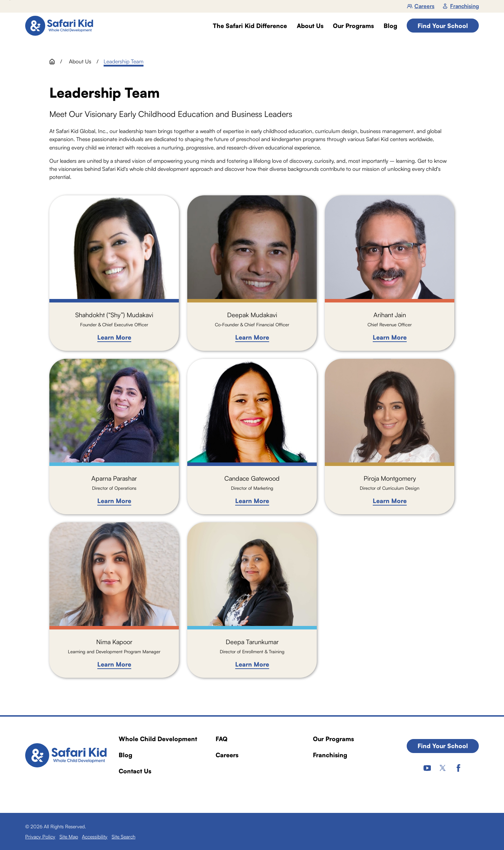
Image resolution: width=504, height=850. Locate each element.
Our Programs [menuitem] (353, 26)
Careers (421, 6)
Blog (125, 755)
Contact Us (135, 771)
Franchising (461, 6)
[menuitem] (40, 837)
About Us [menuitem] (310, 26)
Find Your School (443, 26)
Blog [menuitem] (390, 26)
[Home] (62, 26)
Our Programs (333, 739)
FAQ (222, 739)
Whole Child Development (158, 739)
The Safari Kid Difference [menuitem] (250, 26)
